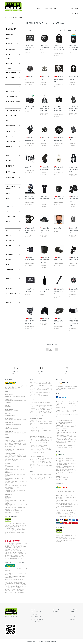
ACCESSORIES (11, 275)
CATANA (9, 58)
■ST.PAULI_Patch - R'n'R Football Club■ (30, 78)
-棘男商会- (9, 72)
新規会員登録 (48, 9)
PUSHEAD (10, 187)
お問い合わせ (74, 619)
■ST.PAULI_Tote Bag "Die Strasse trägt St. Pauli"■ (59, 168)
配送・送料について (43, 611)
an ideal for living (11, 204)
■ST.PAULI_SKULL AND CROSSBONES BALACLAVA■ (30, 198)
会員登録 (73, 611)
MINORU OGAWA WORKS (12, 114)
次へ (56, 349)
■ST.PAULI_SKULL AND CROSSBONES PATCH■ (30, 48)
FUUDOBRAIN (11, 84)
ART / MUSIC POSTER (10, 334)
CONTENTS (54, 14)
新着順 (74, 30)
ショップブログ (61, 609)
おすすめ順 (63, 30)
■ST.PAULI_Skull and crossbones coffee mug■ (59, 198)
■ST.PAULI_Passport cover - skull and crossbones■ (73, 139)
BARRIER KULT (11, 100)
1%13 (8, 181)
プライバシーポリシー (43, 621)
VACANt (9, 94)
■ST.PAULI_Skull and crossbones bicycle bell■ (45, 139)
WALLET (9, 285)
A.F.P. (8, 120)
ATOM (61, 611)
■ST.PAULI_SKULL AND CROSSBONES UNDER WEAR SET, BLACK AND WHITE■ (73, 322)
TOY (8, 322)
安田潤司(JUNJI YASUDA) (11, 106)
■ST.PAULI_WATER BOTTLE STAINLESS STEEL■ (44, 290)
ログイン (56, 9)
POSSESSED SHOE (10, 134)
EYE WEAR (10, 280)
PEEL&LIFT (10, 67)
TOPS (8, 243)
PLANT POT (10, 312)
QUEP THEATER (11, 160)
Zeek (8, 229)
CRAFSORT (10, 224)
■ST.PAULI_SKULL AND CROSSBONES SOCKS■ (30, 139)
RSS (58, 611)
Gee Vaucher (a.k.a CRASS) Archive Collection (12, 153)
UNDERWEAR (11, 291)
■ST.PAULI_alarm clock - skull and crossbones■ (73, 290)
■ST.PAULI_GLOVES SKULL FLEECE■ (73, 259)
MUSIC (8, 340)
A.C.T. (8, 140)
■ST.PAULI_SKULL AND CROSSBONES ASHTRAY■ (59, 139)
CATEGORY (28, 14)
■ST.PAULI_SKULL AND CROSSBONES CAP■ (59, 259)
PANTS (9, 254)
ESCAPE (9, 209)
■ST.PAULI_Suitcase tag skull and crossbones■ (73, 109)
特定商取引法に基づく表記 (44, 619)
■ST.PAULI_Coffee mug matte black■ (30, 259)
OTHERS (9, 345)
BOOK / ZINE (10, 327)
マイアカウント (40, 9)
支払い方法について (43, 616)
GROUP (41, 14)
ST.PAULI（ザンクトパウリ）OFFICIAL (17, 18)
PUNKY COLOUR (12, 145)
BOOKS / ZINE (11, 53)
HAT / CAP (10, 270)
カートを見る (74, 616)
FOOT (8, 301)
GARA (8, 63)
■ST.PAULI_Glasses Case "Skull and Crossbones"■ (44, 168)
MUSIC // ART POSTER (10, 192)
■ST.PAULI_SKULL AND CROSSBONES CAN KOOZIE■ (73, 48)
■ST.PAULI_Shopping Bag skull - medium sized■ (44, 109)
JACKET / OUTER (12, 249)
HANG (8, 39)
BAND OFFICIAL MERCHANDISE (11, 29)
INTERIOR (10, 317)
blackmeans (10, 34)
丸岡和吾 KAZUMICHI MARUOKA (10, 217)
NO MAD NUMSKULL (10, 78)
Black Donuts (10, 171)
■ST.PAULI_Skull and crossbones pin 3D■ (45, 78)
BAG (8, 264)
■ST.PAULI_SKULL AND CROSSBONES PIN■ (44, 48)
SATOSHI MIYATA (12, 166)
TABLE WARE (11, 306)
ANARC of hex (11, 176)
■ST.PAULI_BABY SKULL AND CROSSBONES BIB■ (73, 78)
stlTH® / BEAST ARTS (11, 126)
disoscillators (10, 89)
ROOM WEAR (11, 296)
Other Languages (74, 9)
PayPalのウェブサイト (61, 411)
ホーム (6, 18)
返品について (41, 614)
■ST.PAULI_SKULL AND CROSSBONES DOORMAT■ (30, 290)
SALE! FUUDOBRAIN (11, 198)
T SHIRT (9, 259)
